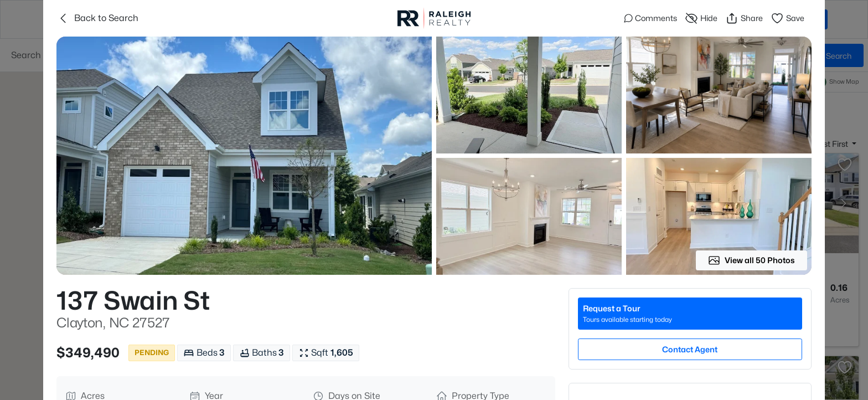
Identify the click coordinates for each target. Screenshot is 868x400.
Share (744, 18)
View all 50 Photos (751, 260)
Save (787, 18)
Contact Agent (690, 349)
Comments (650, 18)
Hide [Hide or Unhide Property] (701, 18)
